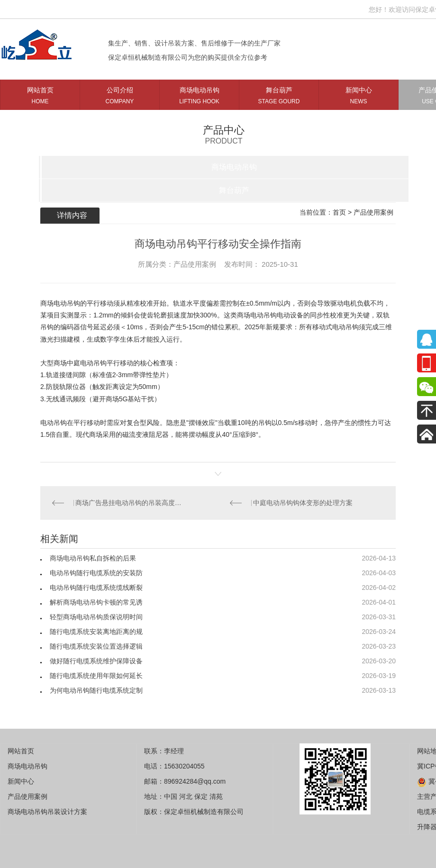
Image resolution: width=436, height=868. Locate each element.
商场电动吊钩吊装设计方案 (47, 812)
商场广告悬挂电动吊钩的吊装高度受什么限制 (129, 503)
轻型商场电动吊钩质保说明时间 (96, 617)
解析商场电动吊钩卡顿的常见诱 (96, 602)
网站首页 (40, 97)
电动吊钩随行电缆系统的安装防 (96, 573)
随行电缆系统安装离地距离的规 (96, 632)
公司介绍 (120, 97)
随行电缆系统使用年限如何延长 (96, 676)
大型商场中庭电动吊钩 (73, 363)
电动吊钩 (54, 423)
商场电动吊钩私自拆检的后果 (93, 558)
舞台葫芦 (279, 97)
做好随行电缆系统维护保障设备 (96, 661)
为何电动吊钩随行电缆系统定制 (96, 690)
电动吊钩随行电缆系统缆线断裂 (96, 588)
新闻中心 (359, 97)
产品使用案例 (373, 212)
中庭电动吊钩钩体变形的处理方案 (303, 503)
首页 (339, 212)
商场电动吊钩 (199, 97)
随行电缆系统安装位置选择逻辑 (96, 646)
